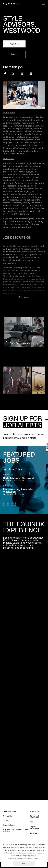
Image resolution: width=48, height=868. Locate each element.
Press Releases (9, 825)
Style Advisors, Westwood (19, 478)
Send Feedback (10, 812)
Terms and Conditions (35, 817)
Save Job (14, 54)
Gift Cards (7, 816)
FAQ (32, 822)
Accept (24, 863)
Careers (6, 821)
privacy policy (31, 855)
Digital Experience (35, 828)
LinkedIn (22, 74)
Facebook (5, 73)
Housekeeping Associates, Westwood (19, 491)
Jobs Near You (12, 469)
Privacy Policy (36, 812)
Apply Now (14, 44)
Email (31, 74)
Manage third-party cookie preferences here (24, 858)
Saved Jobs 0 (10, 503)
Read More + (24, 297)
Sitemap (34, 833)
